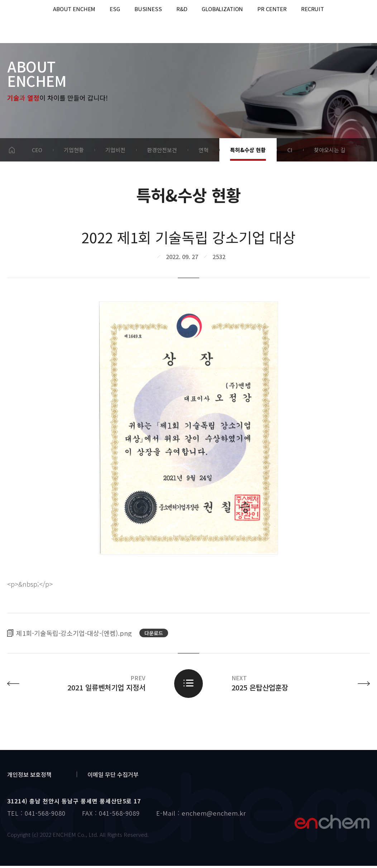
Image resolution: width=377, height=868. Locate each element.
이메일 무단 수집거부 (113, 776)
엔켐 (332, 824)
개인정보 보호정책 (29, 776)
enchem (25, 22)
